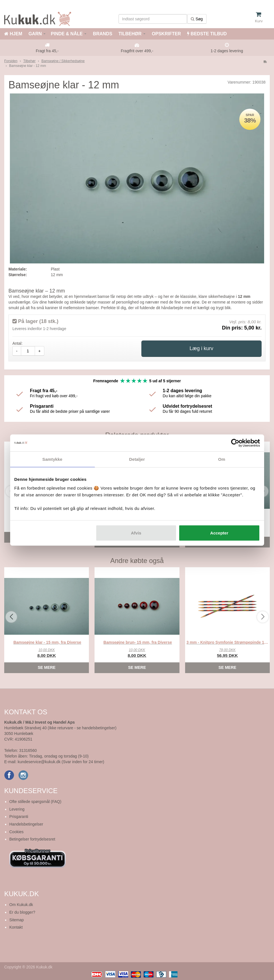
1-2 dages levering (227, 51)
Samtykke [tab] (52, 459)
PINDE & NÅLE (67, 34)
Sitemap (17, 920)
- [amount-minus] (17, 351)
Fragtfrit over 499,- (137, 51)
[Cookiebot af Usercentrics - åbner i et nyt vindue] (235, 443)
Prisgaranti (19, 817)
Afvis (136, 533)
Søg (197, 19)
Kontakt (16, 927)
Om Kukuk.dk (21, 905)
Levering (17, 809)
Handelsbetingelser (26, 824)
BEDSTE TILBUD (207, 34)
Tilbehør (29, 61)
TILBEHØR (130, 34)
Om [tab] (222, 459)
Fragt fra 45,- (47, 51)
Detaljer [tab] (137, 459)
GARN (35, 34)
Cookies (17, 832)
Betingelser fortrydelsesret (32, 839)
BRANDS (102, 34)
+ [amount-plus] (40, 351)
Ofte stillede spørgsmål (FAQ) (35, 802)
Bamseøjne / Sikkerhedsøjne (63, 61)
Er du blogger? (22, 912)
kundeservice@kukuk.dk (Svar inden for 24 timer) (61, 762)
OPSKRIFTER (166, 34)
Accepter (219, 533)
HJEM (13, 34)
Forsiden (11, 61)
